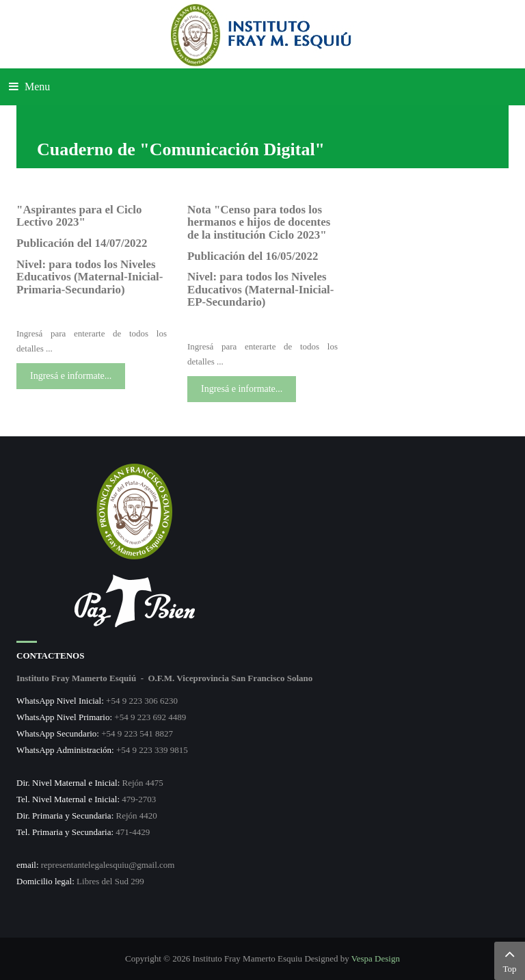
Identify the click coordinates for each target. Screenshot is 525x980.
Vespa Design (376, 958)
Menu (29, 87)
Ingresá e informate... (71, 376)
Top (510, 959)
